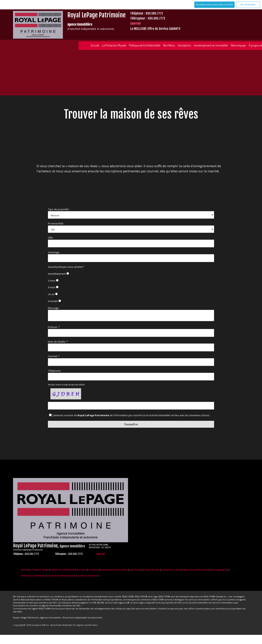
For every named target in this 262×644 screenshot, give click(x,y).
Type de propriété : (59, 209)
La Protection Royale (114, 45)
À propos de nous (151, 570)
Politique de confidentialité (33, 576)
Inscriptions (184, 45)
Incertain (53, 301)
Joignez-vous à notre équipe (195, 570)
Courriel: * (54, 356)
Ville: (51, 238)
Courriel (135, 23)
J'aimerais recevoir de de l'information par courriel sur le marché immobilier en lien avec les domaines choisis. (131, 415)
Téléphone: (55, 371)
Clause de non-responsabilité (61, 576)
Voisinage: (54, 252)
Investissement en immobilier (211, 45)
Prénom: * (54, 327)
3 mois (52, 281)
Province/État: (56, 223)
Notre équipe (238, 45)
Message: (53, 308)
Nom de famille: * (58, 342)
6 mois (52, 287)
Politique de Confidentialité (145, 45)
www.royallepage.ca (219, 570)
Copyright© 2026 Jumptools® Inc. (31, 625)
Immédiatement (57, 274)
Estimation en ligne (171, 570)
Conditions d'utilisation (88, 576)
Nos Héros (169, 45)
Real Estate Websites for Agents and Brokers (74, 625)
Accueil (95, 45)
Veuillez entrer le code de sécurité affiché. (67, 385)
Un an (51, 294)
